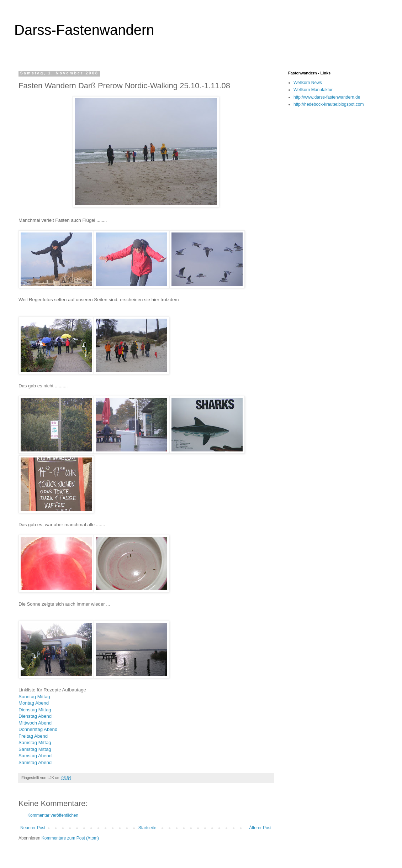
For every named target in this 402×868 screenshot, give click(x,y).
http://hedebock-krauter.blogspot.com (329, 104)
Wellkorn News (308, 83)
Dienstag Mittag (35, 710)
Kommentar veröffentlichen (53, 815)
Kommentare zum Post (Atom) (70, 838)
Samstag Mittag (35, 742)
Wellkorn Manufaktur (313, 90)
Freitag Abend (33, 736)
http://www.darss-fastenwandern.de (327, 97)
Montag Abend (34, 703)
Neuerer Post (33, 828)
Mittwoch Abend (35, 723)
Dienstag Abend (35, 716)
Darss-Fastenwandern (84, 30)
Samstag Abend (35, 756)
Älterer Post (260, 828)
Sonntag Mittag (34, 697)
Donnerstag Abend (38, 729)
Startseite (147, 828)
